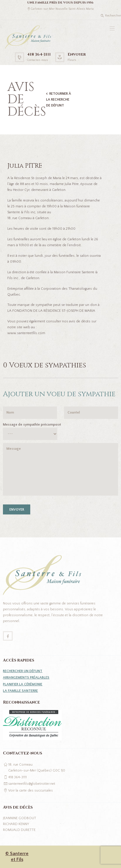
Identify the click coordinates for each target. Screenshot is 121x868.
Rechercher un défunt (23, 671)
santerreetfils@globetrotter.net (32, 784)
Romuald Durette (19, 830)
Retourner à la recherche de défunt (59, 100)
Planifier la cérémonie (23, 684)
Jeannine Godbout (20, 818)
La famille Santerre (20, 691)
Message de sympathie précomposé (32, 425)
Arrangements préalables (26, 678)
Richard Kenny (16, 824)
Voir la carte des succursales (31, 790)
